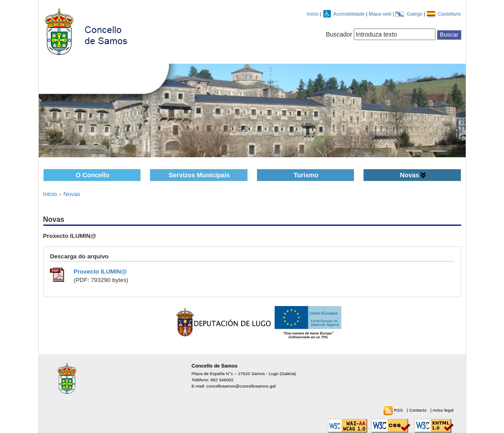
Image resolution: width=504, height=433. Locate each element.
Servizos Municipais (199, 175)
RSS (399, 410)
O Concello (93, 175)
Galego (416, 14)
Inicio (313, 14)
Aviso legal (443, 410)
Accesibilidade (350, 14)
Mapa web (381, 14)
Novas (409, 175)
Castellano (449, 14)
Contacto (418, 410)
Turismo (306, 175)
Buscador (339, 34)
